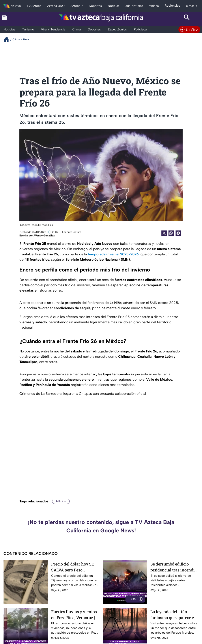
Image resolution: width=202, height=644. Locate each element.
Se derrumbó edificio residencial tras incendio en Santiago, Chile (174, 567)
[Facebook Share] (178, 233)
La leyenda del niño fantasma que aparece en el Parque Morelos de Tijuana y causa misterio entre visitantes (173, 615)
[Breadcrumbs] (8, 39)
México (61, 501)
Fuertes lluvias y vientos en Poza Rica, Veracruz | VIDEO (74, 615)
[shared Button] (171, 233)
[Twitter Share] (164, 233)
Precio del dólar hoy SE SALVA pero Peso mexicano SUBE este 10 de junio (75, 567)
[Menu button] (15, 18)
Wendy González (44, 236)
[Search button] (187, 18)
